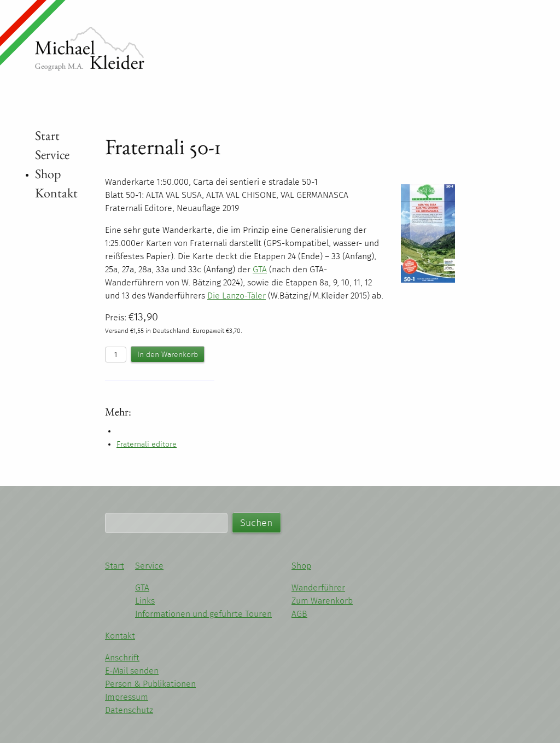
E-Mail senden (132, 671)
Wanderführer (318, 587)
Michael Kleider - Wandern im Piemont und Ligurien (90, 49)
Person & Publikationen (150, 684)
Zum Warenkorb (322, 601)
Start (47, 135)
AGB (299, 614)
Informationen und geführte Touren (203, 614)
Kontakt (56, 193)
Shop (48, 174)
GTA (142, 587)
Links (145, 601)
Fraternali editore (147, 444)
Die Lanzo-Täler (237, 296)
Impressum (127, 697)
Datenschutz (129, 710)
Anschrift (122, 657)
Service (52, 154)
